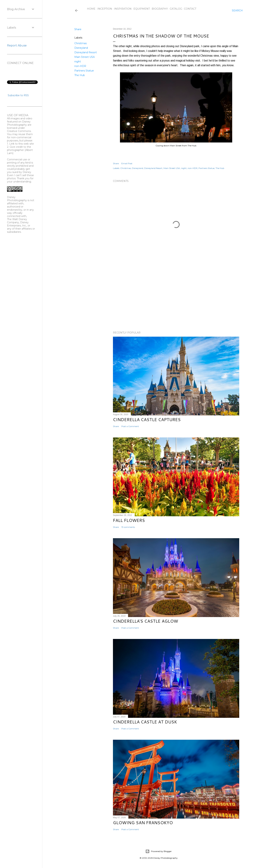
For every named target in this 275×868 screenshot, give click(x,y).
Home (91, 9)
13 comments (128, 527)
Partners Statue (84, 71)
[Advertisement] (176, 298)
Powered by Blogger (159, 851)
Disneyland (81, 48)
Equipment (142, 9)
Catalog (176, 9)
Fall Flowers (129, 520)
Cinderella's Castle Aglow (145, 621)
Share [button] (78, 29)
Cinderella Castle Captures (147, 420)
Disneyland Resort (86, 52)
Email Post (127, 163)
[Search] (237, 11)
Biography (160, 9)
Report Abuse (17, 45)
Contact (190, 9)
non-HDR (80, 66)
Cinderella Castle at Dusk (145, 722)
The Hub (80, 75)
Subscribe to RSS (18, 95)
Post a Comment (130, 426)
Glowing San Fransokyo (143, 823)
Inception (105, 9)
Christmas (81, 43)
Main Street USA (85, 57)
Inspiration (123, 9)
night (78, 62)
